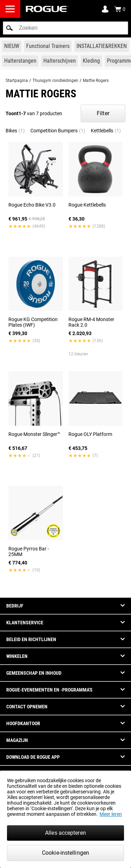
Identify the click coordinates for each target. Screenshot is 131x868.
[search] (65, 28)
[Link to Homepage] (47, 9)
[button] (9, 28)
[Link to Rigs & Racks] (102, 46)
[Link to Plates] (60, 61)
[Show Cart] (120, 9)
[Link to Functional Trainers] (48, 46)
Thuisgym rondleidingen (55, 81)
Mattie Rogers (96, 81)
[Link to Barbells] (20, 61)
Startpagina (17, 81)
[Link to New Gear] (12, 46)
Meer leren (111, 814)
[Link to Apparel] (91, 61)
